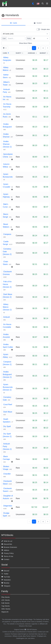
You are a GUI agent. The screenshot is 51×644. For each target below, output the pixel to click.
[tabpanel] (25, 275)
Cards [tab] (13, 23)
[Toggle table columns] (5, 48)
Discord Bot (7, 544)
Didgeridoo (7, 506)
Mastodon (6, 580)
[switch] (43, 29)
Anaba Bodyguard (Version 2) (7, 374)
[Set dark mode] (33, 4)
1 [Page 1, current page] (34, 48)
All (41, 38)
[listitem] (5, 4)
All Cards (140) (25, 34)
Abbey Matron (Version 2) (7, 307)
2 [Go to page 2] (39, 48)
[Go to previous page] (29, 48)
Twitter (5, 574)
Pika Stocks (5, 597)
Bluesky (5, 583)
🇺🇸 (38, 4)
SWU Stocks (6, 609)
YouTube (6, 577)
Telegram (6, 586)
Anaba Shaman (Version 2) (7, 144)
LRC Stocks (6, 600)
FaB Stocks (5, 603)
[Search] (43, 4)
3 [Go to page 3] (43, 48)
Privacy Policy (7, 553)
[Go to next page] (48, 48)
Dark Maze (7, 412)
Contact (5, 559)
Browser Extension (9, 547)
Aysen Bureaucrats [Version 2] (8, 387)
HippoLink (5, 612)
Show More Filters (26, 43)
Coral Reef (7, 404)
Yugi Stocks (5, 606)
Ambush (6, 317)
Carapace (7, 234)
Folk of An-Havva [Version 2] (7, 284)
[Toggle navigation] (47, 4)
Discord (5, 571)
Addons (5, 550)
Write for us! (7, 541)
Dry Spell (7, 426)
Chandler (7, 474)
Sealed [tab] (38, 23)
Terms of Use (7, 556)
